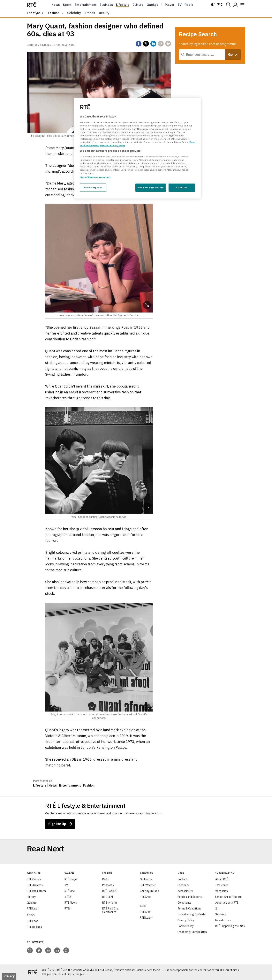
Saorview (221, 914)
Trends (90, 13)
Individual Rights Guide (191, 914)
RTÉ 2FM (108, 897)
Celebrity (74, 13)
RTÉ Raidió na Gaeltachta (110, 910)
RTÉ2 (68, 897)
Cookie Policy (186, 926)
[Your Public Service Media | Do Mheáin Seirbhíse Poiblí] (33, 972)
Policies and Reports (190, 897)
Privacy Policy (186, 920)
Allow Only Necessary (151, 188)
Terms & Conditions (189, 908)
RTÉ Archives (35, 885)
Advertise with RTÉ (227, 903)
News (56, 5)
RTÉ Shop (146, 897)
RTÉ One (70, 891)
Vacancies (222, 891)
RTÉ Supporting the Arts (230, 926)
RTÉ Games (34, 879)
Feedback (183, 885)
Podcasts (108, 885)
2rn (217, 908)
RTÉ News (71, 903)
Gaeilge (153, 5)
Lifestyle (123, 5)
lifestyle (34, 13)
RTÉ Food (33, 921)
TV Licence (222, 885)
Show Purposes (93, 188)
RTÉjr (68, 908)
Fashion (54, 13)
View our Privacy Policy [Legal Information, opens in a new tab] (113, 145)
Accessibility (185, 891)
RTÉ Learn (33, 908)
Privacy (9, 976)
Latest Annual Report (228, 897)
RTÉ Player (71, 879)
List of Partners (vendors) (95, 177)
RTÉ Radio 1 (110, 891)
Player (170, 5)
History (31, 897)
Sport (67, 5)
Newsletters (223, 920)
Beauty (104, 13)
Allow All (182, 188)
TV (66, 885)
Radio (189, 5)
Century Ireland (149, 891)
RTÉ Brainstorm (36, 891)
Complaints (184, 903)
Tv (180, 5)
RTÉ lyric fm (110, 903)
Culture (138, 5)
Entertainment (86, 5)
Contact (182, 879)
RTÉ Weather (148, 885)
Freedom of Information (192, 932)
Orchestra (146, 879)
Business (106, 5)
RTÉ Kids (145, 912)
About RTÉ (222, 879)
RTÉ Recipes (34, 927)
